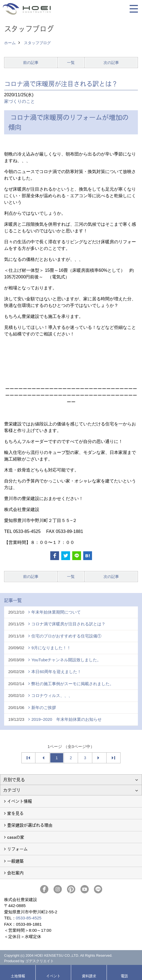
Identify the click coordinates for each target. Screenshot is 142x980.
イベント (53, 976)
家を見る (15, 813)
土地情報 (18, 976)
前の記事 (31, 63)
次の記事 (111, 63)
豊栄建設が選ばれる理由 (30, 825)
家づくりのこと (20, 101)
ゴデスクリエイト (40, 961)
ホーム (10, 43)
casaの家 (16, 837)
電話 (124, 976)
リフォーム (17, 849)
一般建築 (15, 861)
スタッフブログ (37, 43)
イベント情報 (20, 801)
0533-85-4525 (29, 918)
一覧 (71, 63)
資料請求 (89, 976)
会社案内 (15, 873)
